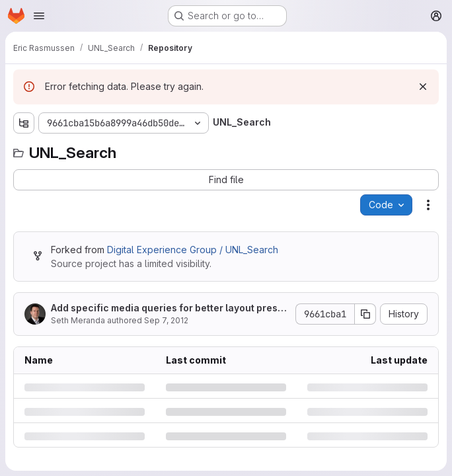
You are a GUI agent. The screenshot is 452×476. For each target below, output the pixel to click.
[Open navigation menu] (39, 16)
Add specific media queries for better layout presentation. (167, 308)
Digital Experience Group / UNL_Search (193, 250)
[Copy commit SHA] (365, 314)
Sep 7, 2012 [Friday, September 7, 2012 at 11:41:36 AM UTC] (166, 320)
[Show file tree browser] (24, 123)
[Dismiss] (423, 87)
